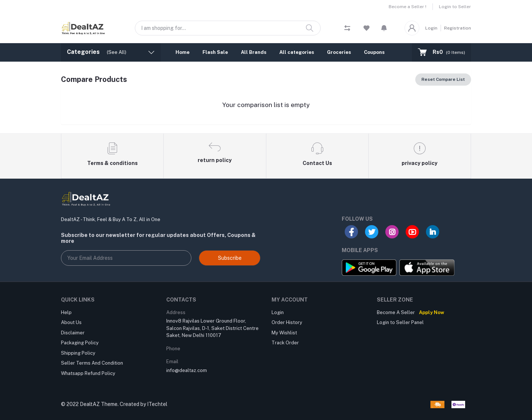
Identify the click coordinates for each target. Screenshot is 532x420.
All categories (297, 52)
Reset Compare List (443, 79)
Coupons (374, 52)
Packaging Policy (80, 343)
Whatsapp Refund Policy (88, 373)
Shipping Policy (78, 353)
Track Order (285, 343)
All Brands (254, 52)
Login (431, 28)
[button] (384, 28)
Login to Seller (455, 7)
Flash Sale (215, 52)
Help (66, 312)
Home (183, 52)
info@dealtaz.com (187, 370)
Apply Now (432, 312)
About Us (71, 322)
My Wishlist (284, 333)
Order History (287, 322)
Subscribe (230, 258)
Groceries (339, 52)
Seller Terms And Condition (92, 363)
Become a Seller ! (407, 7)
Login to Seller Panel (400, 322)
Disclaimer (73, 333)
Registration (458, 28)
